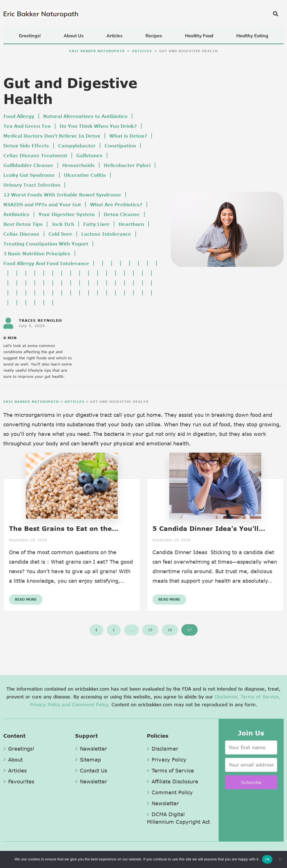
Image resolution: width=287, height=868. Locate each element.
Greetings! (30, 36)
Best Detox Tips (23, 224)
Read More (26, 599)
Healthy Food (199, 36)
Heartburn (131, 224)
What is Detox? (128, 136)
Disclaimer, (227, 697)
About (13, 760)
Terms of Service (170, 770)
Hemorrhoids (78, 165)
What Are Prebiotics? (116, 204)
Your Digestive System (67, 214)
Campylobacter (77, 146)
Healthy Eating (252, 36)
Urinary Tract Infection (32, 185)
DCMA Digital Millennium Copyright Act (178, 818)
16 (170, 630)
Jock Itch (63, 224)
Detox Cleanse (122, 214)
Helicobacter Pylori (127, 165)
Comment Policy (170, 792)
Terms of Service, (261, 697)
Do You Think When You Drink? (98, 126)
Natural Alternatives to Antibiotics (85, 116)
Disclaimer (163, 749)
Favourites (19, 781)
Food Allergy (19, 116)
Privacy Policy (45, 704)
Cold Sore (60, 234)
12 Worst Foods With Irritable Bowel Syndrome (62, 195)
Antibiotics (16, 214)
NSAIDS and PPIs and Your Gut (42, 204)
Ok (267, 859)
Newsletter (91, 749)
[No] (280, 859)
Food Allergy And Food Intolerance (46, 263)
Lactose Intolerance (106, 234)
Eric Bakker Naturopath (97, 51)
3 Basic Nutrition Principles (37, 254)
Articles (114, 36)
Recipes (154, 36)
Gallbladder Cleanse (28, 165)
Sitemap (88, 760)
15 (150, 630)
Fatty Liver (96, 224)
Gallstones (89, 155)
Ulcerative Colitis (85, 175)
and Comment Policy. (86, 704)
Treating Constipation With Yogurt (46, 244)
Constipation (120, 146)
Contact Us (91, 770)
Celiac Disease (21, 234)
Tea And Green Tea (27, 126)
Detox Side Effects (26, 146)
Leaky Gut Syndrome (29, 175)
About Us (74, 36)
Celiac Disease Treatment (35, 155)
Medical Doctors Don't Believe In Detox (52, 136)
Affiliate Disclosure (173, 781)
